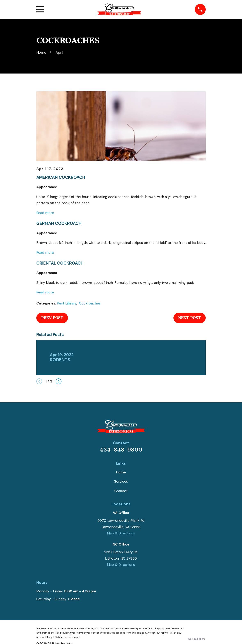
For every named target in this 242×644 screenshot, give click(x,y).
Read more (45, 213)
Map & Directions (121, 533)
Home (121, 472)
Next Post (189, 318)
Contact (121, 491)
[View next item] (58, 381)
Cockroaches (90, 303)
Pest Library (67, 303)
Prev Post (52, 318)
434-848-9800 (121, 450)
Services (121, 481)
